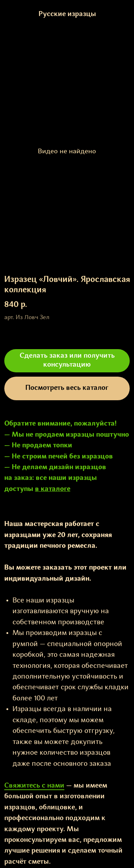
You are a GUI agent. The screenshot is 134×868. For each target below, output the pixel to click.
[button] (67, 361)
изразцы (83, 478)
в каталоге (53, 489)
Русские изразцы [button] (67, 14)
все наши (51, 478)
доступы (19, 489)
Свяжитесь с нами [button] (34, 786)
